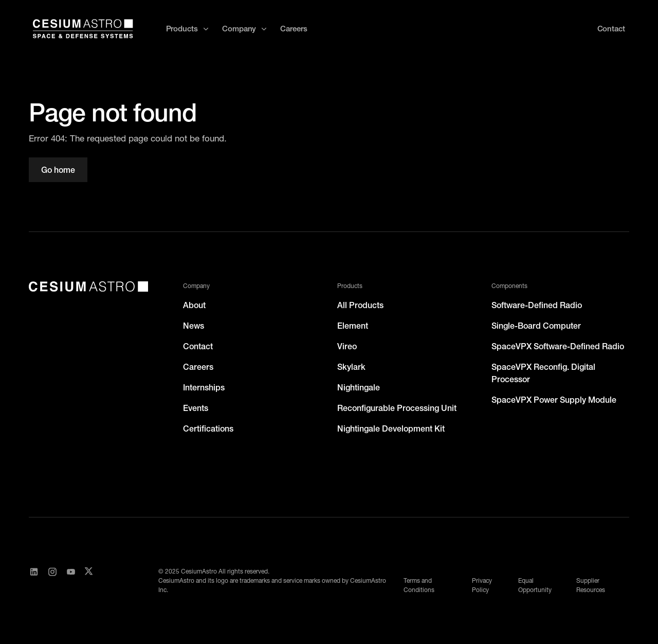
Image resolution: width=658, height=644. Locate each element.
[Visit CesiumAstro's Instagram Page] (52, 581)
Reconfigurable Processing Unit (397, 408)
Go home (58, 170)
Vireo (347, 346)
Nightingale (359, 387)
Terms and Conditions (419, 585)
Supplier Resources (591, 585)
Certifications (208, 428)
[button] (188, 29)
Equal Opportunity (535, 585)
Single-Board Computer (536, 326)
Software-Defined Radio (537, 305)
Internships (204, 387)
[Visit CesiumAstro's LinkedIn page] (34, 581)
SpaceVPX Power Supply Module (554, 400)
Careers (294, 29)
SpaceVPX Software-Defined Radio (558, 346)
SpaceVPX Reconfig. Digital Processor (543, 373)
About (194, 305)
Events (196, 408)
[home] (83, 29)
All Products (360, 305)
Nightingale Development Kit (391, 428)
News (194, 326)
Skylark (351, 367)
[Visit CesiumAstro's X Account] (89, 581)
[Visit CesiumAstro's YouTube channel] (71, 581)
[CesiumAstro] (88, 287)
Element (353, 326)
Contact (198, 346)
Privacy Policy (482, 585)
